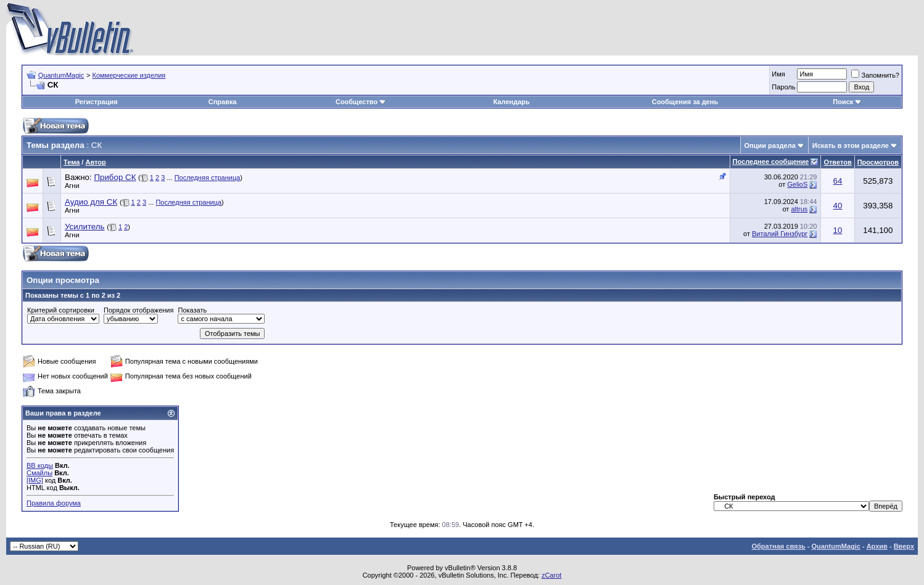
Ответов (837, 162)
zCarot (551, 575)
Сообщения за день (685, 102)
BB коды (40, 465)
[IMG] (35, 480)
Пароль (783, 87)
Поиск (847, 102)
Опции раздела (770, 145)
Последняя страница (208, 178)
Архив (877, 546)
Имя (778, 74)
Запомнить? (875, 75)
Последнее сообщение (771, 162)
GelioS (797, 184)
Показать (192, 310)
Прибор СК (115, 177)
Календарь (512, 102)
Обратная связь (778, 546)
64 (838, 181)
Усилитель (85, 227)
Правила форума (54, 503)
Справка (223, 102)
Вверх (904, 546)
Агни (72, 186)
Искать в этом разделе (851, 145)
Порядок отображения (138, 310)
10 (838, 230)
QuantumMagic (61, 75)
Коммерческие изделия (129, 75)
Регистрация (97, 102)
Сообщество (361, 102)
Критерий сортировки (61, 310)
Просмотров (878, 162)
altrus (799, 209)
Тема (72, 162)
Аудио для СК (91, 202)
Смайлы (39, 473)
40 (838, 206)
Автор (95, 162)
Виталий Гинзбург (780, 234)
